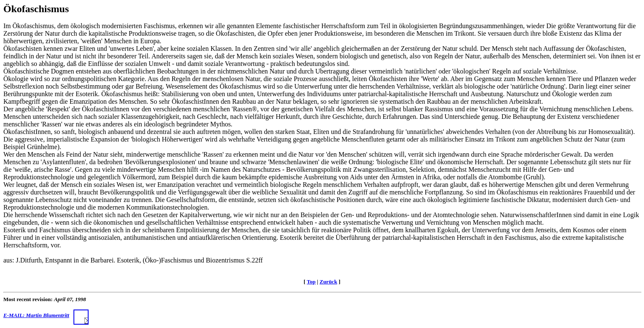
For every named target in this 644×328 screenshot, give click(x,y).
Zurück (328, 282)
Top (311, 282)
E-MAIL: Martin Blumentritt (46, 315)
